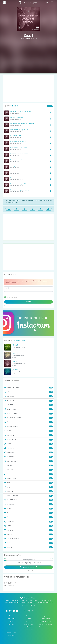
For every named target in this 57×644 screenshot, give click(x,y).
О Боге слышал (15, 136)
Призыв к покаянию (28, 496)
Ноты (11, 622)
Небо (28, 483)
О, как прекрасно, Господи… (19, 148)
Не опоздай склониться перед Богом (22, 124)
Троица (28, 534)
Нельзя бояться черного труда (20, 130)
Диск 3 (15, 362)
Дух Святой (28, 435)
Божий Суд (28, 401)
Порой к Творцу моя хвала (19, 154)
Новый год (28, 487)
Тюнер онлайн (46, 619)
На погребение (28, 478)
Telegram (11, 638)
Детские (28, 431)
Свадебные (28, 522)
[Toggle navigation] (52, 2)
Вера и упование (28, 414)
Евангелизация (28, 440)
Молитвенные (28, 474)
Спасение (28, 530)
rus (25, 611)
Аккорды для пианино (46, 624)
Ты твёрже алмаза (16, 166)
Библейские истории (28, 388)
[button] (38, 28)
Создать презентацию (46, 627)
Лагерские (28, 470)
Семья (28, 526)
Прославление (28, 500)
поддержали (29, 570)
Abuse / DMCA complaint (29, 625)
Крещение (28, 465)
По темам (11, 624)
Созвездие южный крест (18, 160)
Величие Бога (28, 409)
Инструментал (28, 452)
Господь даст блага (17, 118)
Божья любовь (28, 405)
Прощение (28, 504)
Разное (28, 509)
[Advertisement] (28, 58)
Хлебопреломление (28, 543)
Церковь (28, 547)
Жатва (28, 444)
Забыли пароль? (47, 306)
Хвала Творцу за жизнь (18, 178)
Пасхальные (28, 491)
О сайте (29, 619)
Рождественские (28, 513)
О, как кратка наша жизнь (19, 142)
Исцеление (28, 457)
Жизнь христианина (28, 448)
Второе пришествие (28, 422)
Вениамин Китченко (29, 39)
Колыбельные (28, 461)
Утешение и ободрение (28, 539)
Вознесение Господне (28, 418)
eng (29, 611)
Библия (28, 392)
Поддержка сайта (28, 622)
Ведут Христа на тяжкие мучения (21, 112)
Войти (28, 302)
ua (33, 611)
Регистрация (8, 306)
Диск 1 (15, 345)
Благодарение (28, 396)
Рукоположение (28, 517)
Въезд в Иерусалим (28, 427)
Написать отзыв (29, 629)
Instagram (11, 636)
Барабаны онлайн (46, 622)
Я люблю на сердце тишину (19, 190)
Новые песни (11, 619)
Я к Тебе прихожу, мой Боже (19, 184)
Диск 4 (15, 370)
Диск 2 (15, 353)
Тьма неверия (15, 172)
